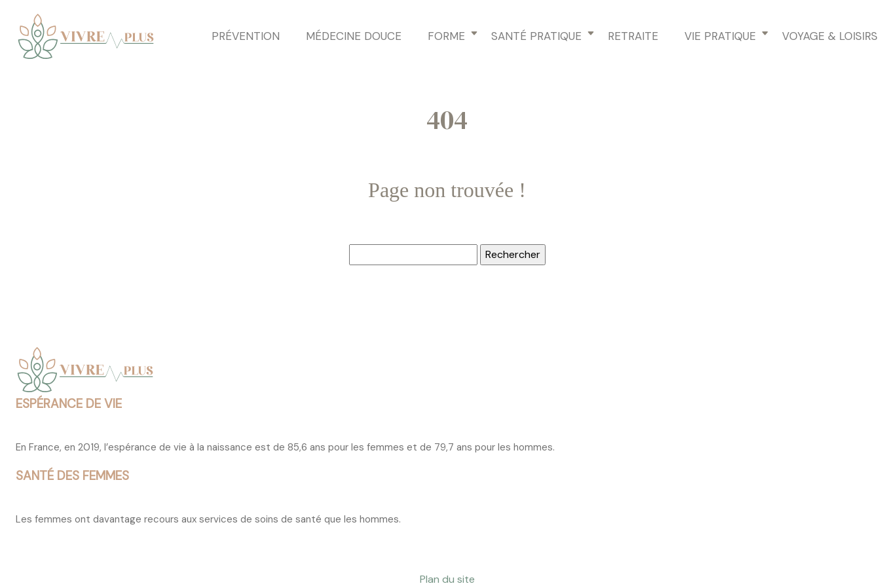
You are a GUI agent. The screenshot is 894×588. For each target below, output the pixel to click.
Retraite (633, 36)
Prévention (246, 36)
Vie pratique (720, 36)
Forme (446, 36)
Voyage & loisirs (830, 36)
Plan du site (447, 579)
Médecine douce (354, 36)
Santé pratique (536, 36)
